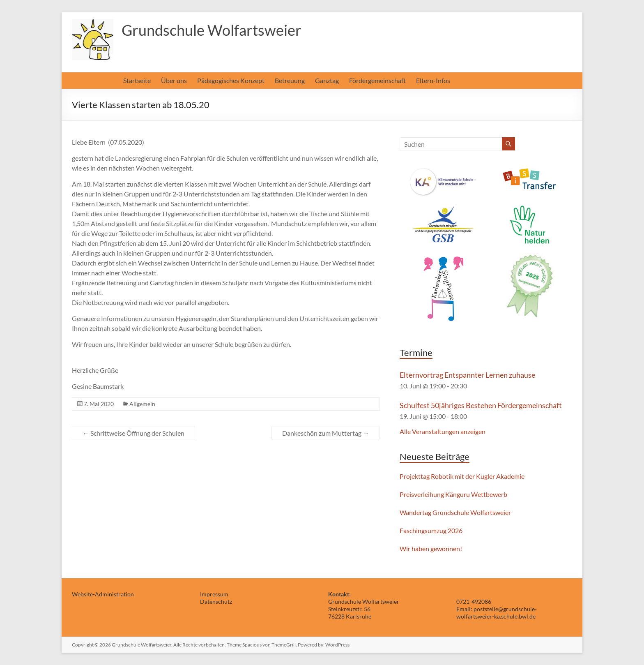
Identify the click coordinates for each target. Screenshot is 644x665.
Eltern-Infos (433, 80)
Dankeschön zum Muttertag (326, 433)
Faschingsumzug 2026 (431, 530)
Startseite (137, 80)
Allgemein (142, 404)
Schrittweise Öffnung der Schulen (133, 433)
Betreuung (290, 80)
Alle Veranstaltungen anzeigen (443, 431)
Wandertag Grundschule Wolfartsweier (455, 512)
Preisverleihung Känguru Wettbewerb (453, 494)
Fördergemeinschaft (377, 80)
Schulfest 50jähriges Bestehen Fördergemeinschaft (481, 405)
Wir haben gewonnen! (431, 548)
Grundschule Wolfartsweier (212, 30)
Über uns (174, 80)
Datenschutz (216, 602)
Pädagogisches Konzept (231, 80)
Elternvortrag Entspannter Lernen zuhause (467, 375)
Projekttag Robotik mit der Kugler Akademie (462, 476)
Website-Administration (103, 594)
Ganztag (327, 80)
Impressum (214, 594)
